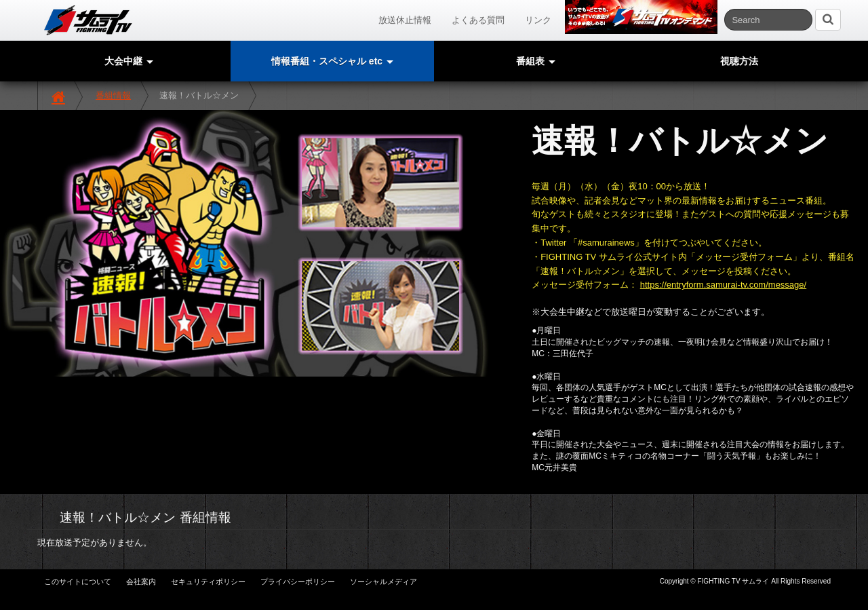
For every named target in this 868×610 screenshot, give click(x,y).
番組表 (536, 61)
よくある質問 (478, 20)
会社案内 (141, 582)
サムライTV (88, 20)
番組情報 (113, 95)
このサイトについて (78, 582)
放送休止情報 (405, 20)
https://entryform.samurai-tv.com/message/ (723, 285)
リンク (538, 20)
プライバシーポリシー (298, 582)
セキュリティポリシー (208, 582)
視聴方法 (739, 61)
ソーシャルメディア (383, 582)
